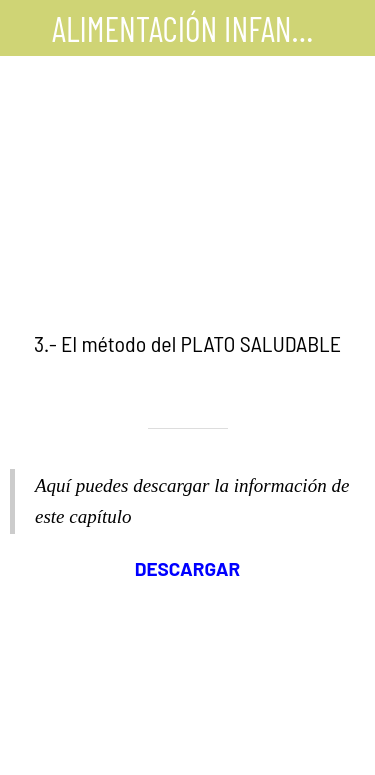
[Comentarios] (188, 751)
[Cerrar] (28, 28)
